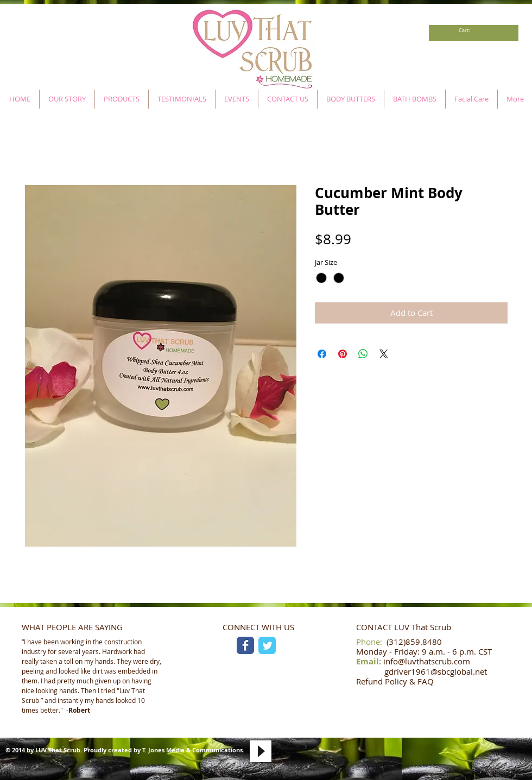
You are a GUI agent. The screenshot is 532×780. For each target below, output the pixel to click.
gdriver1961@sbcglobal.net (436, 671)
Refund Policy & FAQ (395, 681)
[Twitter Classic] (267, 645)
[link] (467, 30)
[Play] (261, 751)
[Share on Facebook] (322, 354)
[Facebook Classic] (245, 645)
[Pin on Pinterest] (343, 354)
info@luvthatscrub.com (427, 661)
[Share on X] (384, 354)
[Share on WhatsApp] (363, 354)
